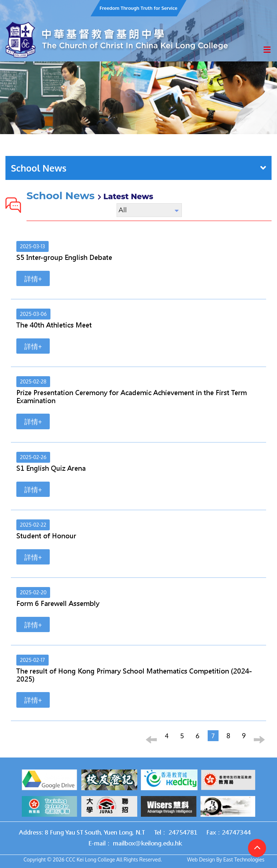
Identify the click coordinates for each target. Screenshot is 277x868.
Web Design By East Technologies (226, 859)
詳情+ (33, 278)
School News (138, 168)
